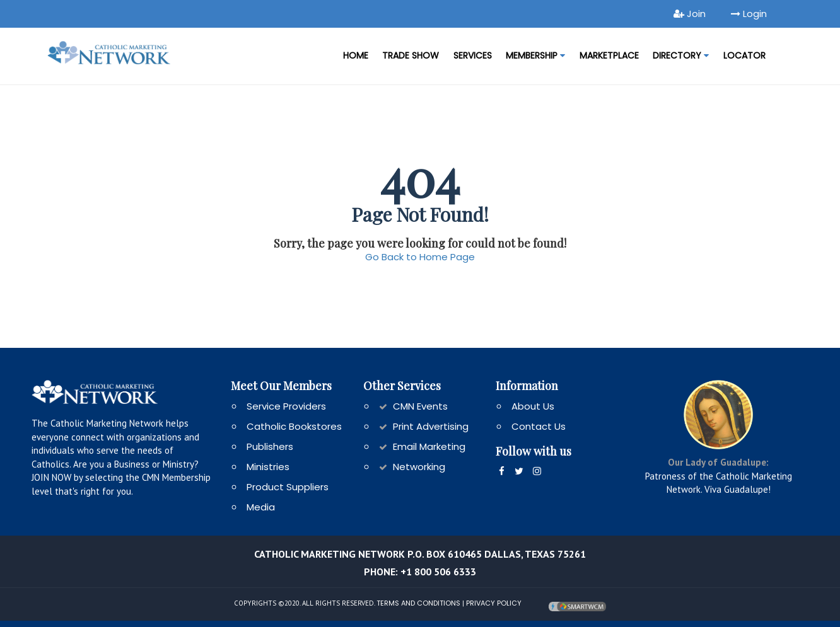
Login (749, 14)
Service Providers (286, 406)
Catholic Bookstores (294, 426)
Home (356, 55)
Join (690, 14)
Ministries (268, 467)
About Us (533, 406)
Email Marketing (429, 446)
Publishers (270, 446)
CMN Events (420, 406)
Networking (419, 467)
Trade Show (411, 55)
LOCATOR (744, 55)
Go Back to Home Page (420, 257)
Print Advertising (431, 426)
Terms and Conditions (418, 602)
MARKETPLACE (609, 55)
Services (473, 55)
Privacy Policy (494, 602)
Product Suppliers (288, 487)
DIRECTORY (681, 55)
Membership (535, 55)
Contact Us (539, 426)
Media (261, 507)
